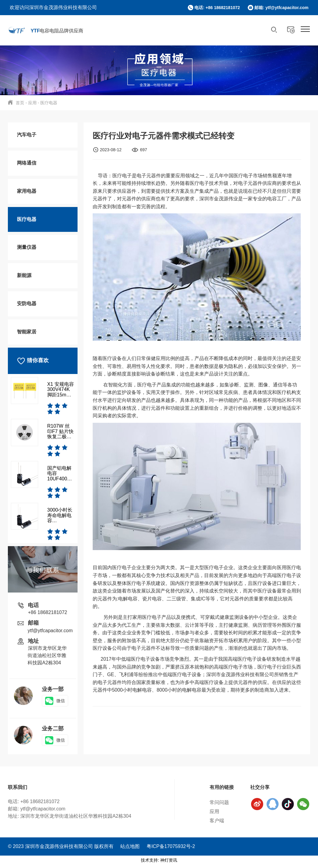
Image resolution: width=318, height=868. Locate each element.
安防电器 (27, 304)
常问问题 (215, 802)
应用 (32, 103)
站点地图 (130, 850)
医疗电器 (49, 103)
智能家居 (27, 332)
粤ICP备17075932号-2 (171, 850)
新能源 (24, 275)
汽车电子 (27, 135)
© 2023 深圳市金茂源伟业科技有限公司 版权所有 (61, 850)
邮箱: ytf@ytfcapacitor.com (282, 8)
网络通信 (27, 163)
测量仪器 (27, 247)
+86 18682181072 (47, 612)
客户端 (212, 821)
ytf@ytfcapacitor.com (50, 631)
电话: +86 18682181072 (217, 8)
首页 (20, 103)
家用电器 (27, 191)
